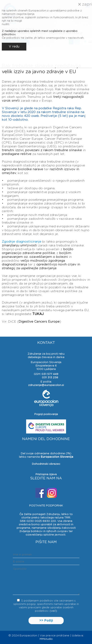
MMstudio (46, 639)
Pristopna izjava (46, 474)
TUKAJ (38, 314)
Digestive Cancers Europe (39, 322)
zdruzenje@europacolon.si (46, 385)
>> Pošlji (46, 621)
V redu (14, 47)
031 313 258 (50, 378)
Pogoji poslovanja (46, 414)
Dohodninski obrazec (46, 464)
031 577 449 (50, 374)
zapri (85, 4)
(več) (53, 611)
